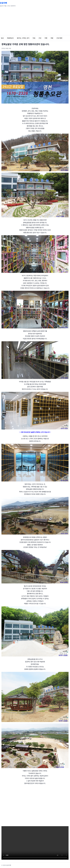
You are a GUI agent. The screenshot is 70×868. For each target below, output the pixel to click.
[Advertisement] (35, 22)
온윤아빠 (4, 3)
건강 (40, 38)
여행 (46, 38)
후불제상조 (10, 38)
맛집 (34, 38)
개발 (52, 38)
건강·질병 (59, 38)
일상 (2, 38)
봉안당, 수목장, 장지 (23, 38)
